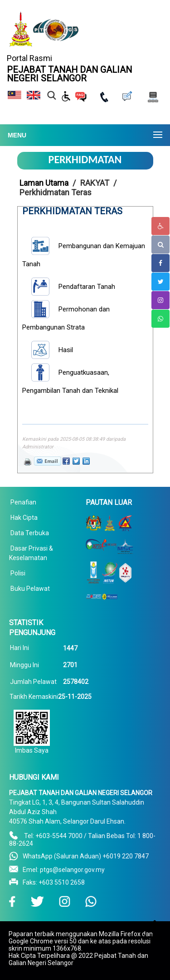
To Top (153, 938)
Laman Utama (44, 183)
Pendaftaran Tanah (87, 287)
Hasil (66, 350)
